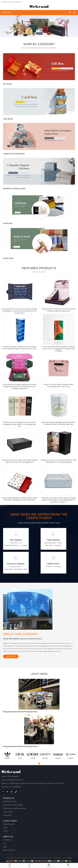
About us (8, 837)
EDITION (45, 758)
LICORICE (71, 758)
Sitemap (69, 858)
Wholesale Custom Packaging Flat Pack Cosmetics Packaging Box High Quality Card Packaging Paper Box (19, 424)
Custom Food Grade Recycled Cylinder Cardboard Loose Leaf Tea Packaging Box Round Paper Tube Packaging (58, 349)
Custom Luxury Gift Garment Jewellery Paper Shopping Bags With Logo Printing (59, 385)
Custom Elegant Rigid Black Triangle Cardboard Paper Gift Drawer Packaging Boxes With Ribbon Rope (19, 499)
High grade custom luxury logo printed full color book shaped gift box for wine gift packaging (58, 461)
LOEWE (33, 758)
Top (68, 865)
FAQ (4, 843)
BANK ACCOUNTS (9, 850)
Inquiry (49, 865)
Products (9, 798)
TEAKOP (58, 758)
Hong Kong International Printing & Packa (20, 712)
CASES (5, 831)
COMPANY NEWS (9, 824)
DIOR (20, 758)
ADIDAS (7, 758)
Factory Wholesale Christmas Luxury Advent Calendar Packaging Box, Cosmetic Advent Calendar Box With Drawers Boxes (20, 311)
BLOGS (5, 828)
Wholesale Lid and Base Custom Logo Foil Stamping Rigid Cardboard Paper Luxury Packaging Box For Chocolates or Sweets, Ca (59, 500)
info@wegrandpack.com (16, 780)
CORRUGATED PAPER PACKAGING (14, 808)
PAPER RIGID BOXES (10, 801)
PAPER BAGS (7, 815)
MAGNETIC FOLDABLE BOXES (13, 805)
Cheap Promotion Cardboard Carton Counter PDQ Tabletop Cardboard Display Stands (58, 310)
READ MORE (11, 656)
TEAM (5, 847)
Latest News (10, 821)
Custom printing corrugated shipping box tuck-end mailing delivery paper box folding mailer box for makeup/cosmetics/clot (19, 386)
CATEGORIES (6, 13)
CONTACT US (7, 840)
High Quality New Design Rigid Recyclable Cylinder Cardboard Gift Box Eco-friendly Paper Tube (58, 423)
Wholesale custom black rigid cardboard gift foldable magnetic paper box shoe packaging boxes (20, 461)
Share (10, 865)
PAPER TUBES (8, 812)
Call (29, 865)
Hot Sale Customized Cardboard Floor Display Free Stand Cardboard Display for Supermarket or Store (19, 348)
